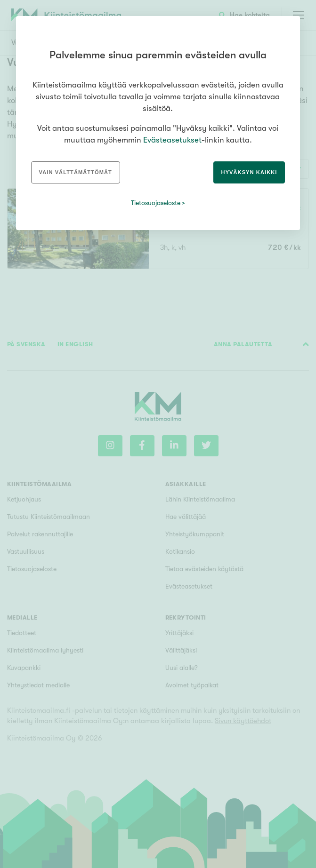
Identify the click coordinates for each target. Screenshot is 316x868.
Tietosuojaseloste (156, 203)
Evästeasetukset (172, 140)
